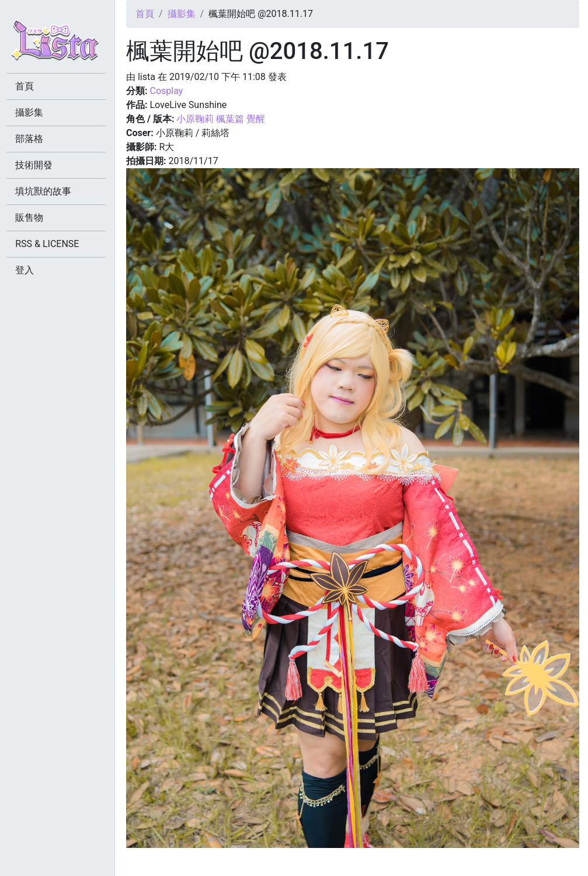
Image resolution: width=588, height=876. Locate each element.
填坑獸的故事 (46, 191)
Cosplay (166, 91)
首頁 (145, 14)
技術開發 (36, 165)
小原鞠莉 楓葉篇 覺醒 (221, 119)
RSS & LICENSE (49, 244)
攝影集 (182, 14)
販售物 (32, 218)
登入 (27, 270)
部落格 (32, 139)
